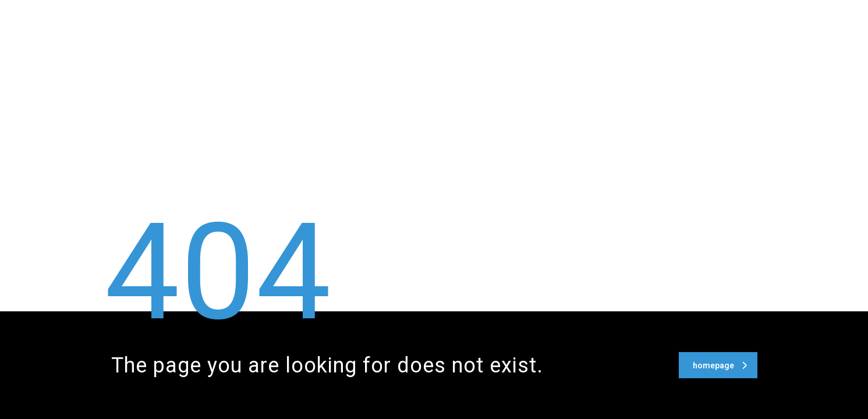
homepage (720, 365)
